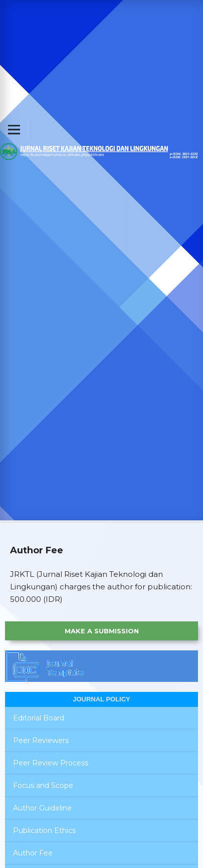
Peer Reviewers (41, 740)
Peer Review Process (51, 763)
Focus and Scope (43, 785)
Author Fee (33, 853)
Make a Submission (102, 631)
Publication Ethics (44, 830)
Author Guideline (42, 808)
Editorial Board (39, 718)
